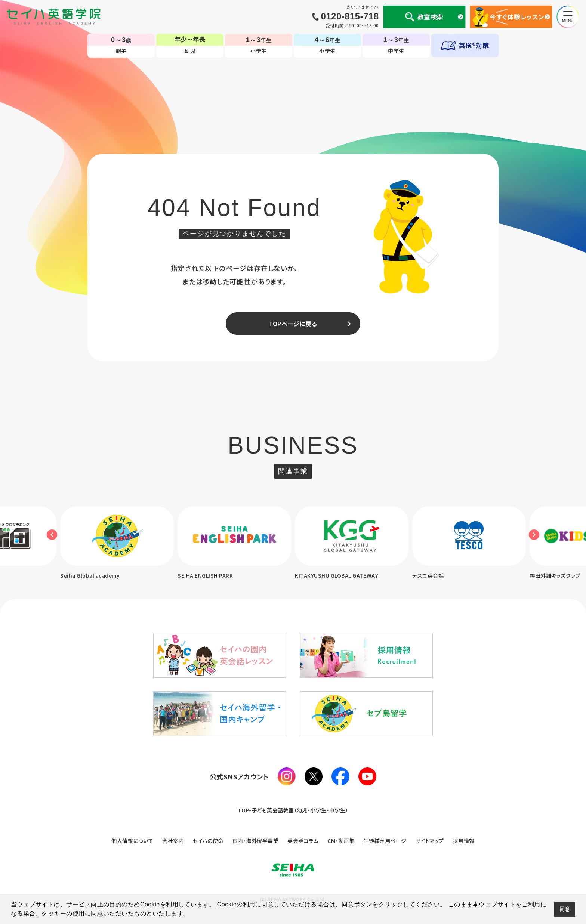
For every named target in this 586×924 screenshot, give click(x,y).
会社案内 (173, 841)
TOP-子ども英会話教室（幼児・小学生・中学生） (293, 810)
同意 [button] (565, 909)
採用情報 (464, 841)
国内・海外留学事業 (255, 841)
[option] (234, 543)
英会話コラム (303, 841)
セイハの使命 (208, 841)
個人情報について (132, 841)
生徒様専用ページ (385, 841)
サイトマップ (430, 841)
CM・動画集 (341, 841)
